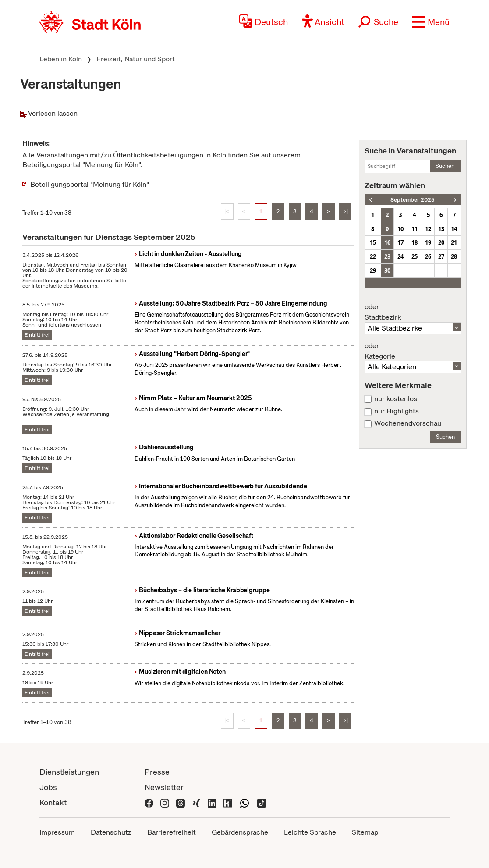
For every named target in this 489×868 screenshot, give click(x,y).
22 (373, 256)
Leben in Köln (61, 59)
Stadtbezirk (413, 312)
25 (415, 256)
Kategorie (413, 351)
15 (373, 242)
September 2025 (413, 200)
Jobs (48, 787)
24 (400, 256)
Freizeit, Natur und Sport (136, 59)
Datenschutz (111, 832)
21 (454, 242)
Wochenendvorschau (408, 423)
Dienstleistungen (69, 772)
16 (387, 242)
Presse (157, 772)
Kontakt (53, 802)
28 (454, 256)
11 (415, 229)
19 (428, 242)
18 (415, 242)
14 (454, 229)
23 (387, 256)
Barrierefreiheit (172, 832)
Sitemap (365, 832)
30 (387, 270)
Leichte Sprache (310, 832)
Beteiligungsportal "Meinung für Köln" (90, 184)
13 (441, 229)
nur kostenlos (396, 399)
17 (400, 242)
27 (441, 256)
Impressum (57, 832)
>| (345, 212)
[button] (431, 22)
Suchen (445, 166)
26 (428, 256)
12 (428, 229)
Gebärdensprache (240, 832)
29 (373, 270)
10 (400, 229)
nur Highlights (397, 411)
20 (441, 242)
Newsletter (164, 787)
